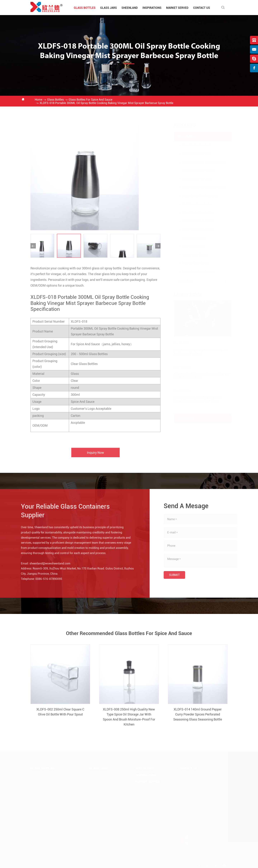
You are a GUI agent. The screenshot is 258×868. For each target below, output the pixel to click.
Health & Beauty (145, 800)
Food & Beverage (145, 806)
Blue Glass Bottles (190, 246)
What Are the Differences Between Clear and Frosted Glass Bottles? (198, 376)
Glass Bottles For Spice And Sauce (90, 100)
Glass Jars (108, 8)
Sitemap (129, 865)
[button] (33, 246)
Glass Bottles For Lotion (194, 179)
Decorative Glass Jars (102, 787)
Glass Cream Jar (99, 775)
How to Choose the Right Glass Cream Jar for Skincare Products (197, 352)
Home (39, 100)
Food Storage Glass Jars (103, 792)
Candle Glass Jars (99, 781)
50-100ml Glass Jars (101, 816)
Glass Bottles (85, 8)
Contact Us (202, 8)
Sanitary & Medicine (147, 788)
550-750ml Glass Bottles (194, 230)
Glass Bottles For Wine (193, 154)
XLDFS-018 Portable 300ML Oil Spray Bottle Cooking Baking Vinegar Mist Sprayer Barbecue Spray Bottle (106, 103)
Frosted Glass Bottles (192, 263)
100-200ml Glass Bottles (194, 213)
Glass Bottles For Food (193, 145)
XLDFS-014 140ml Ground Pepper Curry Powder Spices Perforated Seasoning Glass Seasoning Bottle (198, 717)
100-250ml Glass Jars (102, 822)
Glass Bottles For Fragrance (196, 196)
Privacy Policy (144, 865)
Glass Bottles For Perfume (195, 171)
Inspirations (152, 8)
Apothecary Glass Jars (102, 804)
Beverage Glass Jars (101, 798)
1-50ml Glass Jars (100, 810)
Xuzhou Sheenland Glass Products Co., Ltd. (71, 865)
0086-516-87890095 (46, 579)
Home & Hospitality (147, 794)
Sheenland (130, 8)
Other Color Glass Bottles (195, 272)
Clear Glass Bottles (191, 238)
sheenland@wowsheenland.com (47, 563)
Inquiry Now (95, 456)
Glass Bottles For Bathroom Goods (201, 187)
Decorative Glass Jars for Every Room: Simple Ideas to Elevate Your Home (195, 399)
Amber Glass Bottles (192, 255)
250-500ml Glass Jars (102, 828)
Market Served (177, 8)
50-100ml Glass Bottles (194, 204)
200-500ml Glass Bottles (194, 221)
